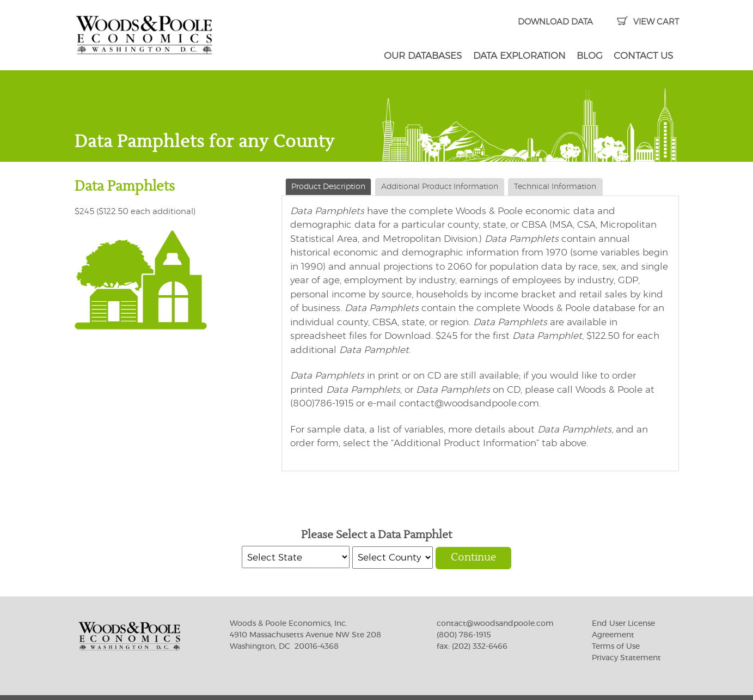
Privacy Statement (626, 658)
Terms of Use (616, 647)
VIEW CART (648, 22)
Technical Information (555, 187)
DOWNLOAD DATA (555, 22)
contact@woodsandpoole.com (495, 624)
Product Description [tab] (328, 187)
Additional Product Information (440, 187)
